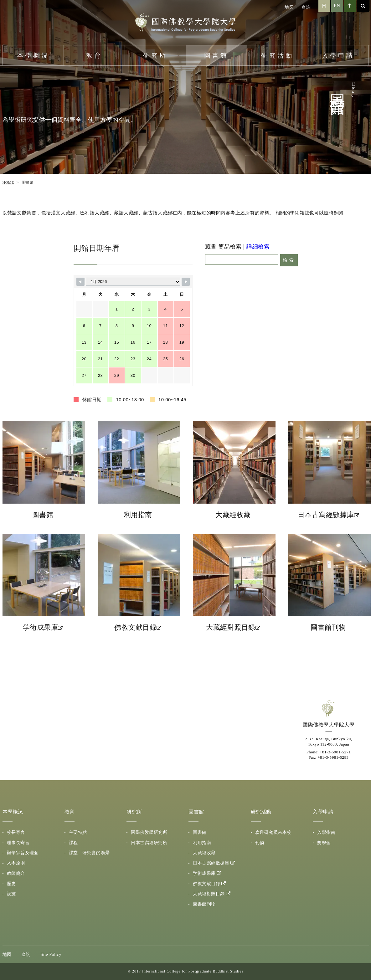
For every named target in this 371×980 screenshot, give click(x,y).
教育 (94, 55)
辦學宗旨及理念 (23, 853)
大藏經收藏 (204, 853)
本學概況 (33, 55)
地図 (289, 7)
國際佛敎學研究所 (149, 832)
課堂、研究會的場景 (89, 853)
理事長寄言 (18, 843)
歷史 (11, 884)
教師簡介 (16, 873)
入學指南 (326, 832)
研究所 (155, 55)
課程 (73, 843)
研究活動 (277, 55)
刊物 (260, 843)
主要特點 (78, 832)
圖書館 (216, 55)
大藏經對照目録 (209, 894)
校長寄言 (16, 832)
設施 (11, 894)
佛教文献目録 (206, 884)
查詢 (306, 7)
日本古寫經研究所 (149, 843)
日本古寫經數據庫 (211, 863)
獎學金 (324, 843)
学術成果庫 (204, 873)
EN (337, 6)
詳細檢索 (258, 247)
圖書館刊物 (204, 904)
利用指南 (202, 843)
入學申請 (338, 55)
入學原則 (16, 863)
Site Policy (51, 954)
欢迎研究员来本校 (273, 832)
